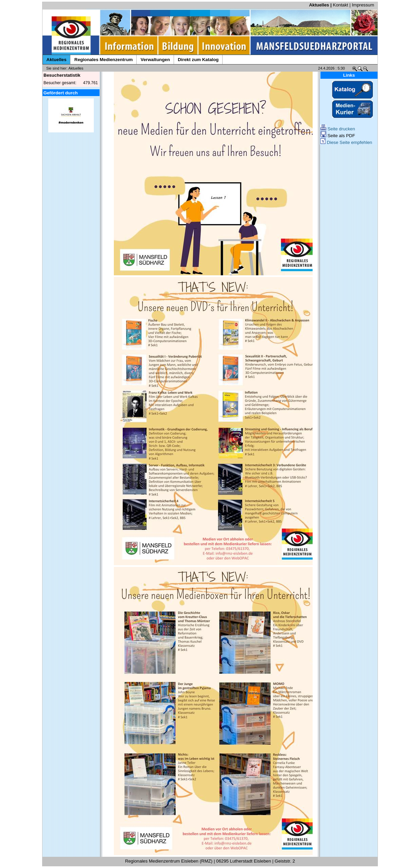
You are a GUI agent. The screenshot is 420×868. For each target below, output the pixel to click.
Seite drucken (338, 129)
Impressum (363, 5)
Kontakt (341, 5)
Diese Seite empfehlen (346, 142)
